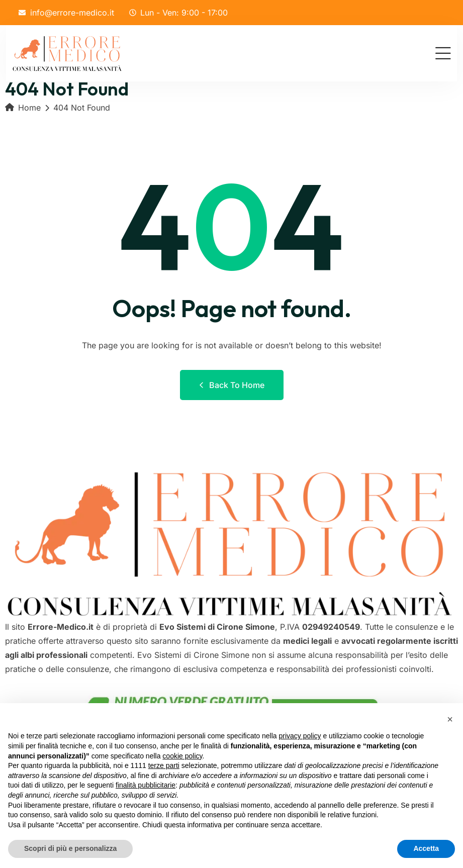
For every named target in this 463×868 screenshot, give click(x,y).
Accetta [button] (426, 848)
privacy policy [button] (300, 736)
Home (23, 108)
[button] (450, 719)
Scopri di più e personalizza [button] (70, 848)
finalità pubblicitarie (146, 785)
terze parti (164, 765)
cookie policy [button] (182, 756)
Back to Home (232, 385)
